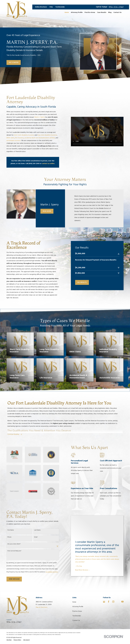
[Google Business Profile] (104, 602)
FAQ (51, 7)
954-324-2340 (116, 7)
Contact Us (76, 621)
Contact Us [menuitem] (117, 12)
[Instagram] (113, 602)
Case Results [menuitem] (102, 12)
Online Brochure (41, 7)
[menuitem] (9, 640)
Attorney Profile (78, 607)
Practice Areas (77, 611)
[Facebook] (109, 602)
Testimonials (60, 7)
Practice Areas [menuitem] (90, 12)
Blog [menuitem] (110, 12)
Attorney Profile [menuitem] (77, 12)
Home (74, 602)
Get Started (14, 62)
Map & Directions (42, 607)
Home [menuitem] (67, 12)
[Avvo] (118, 602)
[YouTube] (122, 602)
